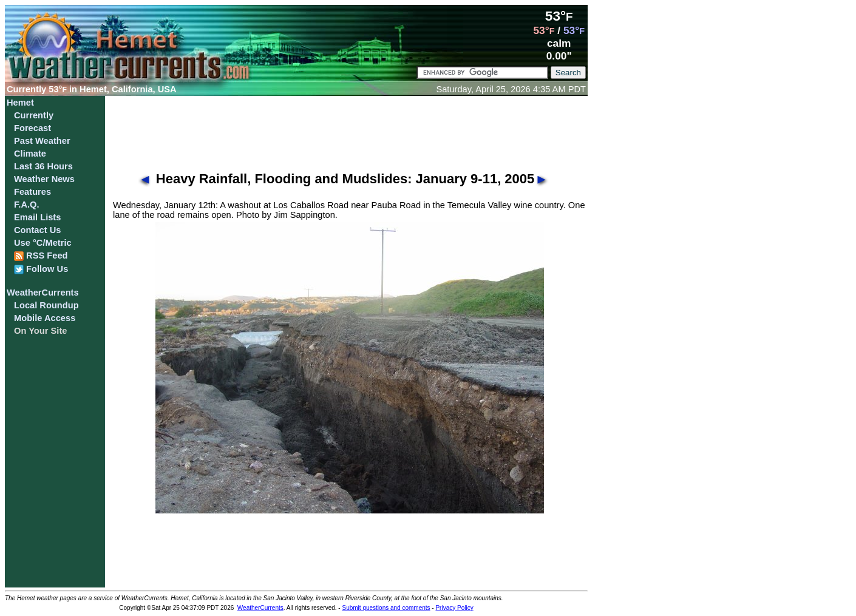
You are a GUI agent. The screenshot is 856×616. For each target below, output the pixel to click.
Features (32, 192)
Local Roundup (46, 305)
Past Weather (42, 141)
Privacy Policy (454, 608)
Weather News (44, 179)
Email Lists (37, 217)
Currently (34, 115)
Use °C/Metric (43, 243)
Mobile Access (45, 318)
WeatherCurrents (43, 293)
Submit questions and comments (386, 608)
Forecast (32, 128)
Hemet (20, 103)
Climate (30, 154)
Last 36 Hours (43, 166)
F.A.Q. (27, 205)
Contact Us (37, 230)
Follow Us (41, 269)
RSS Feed (41, 256)
